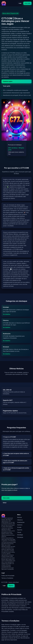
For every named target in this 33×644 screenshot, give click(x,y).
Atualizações (21, 522)
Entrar (5, 503)
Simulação (20, 537)
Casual (19, 532)
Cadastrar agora (8, 81)
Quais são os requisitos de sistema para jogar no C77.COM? (15, 462)
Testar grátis (7, 86)
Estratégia (20, 535)
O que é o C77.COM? (10, 437)
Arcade (19, 527)
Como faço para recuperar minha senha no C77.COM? (16, 454)
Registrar (11, 586)
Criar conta (27, 3)
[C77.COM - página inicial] (4, 3)
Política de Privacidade (8, 576)
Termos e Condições (7, 578)
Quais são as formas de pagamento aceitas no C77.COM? (16, 469)
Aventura (20, 525)
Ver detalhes (7, 314)
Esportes (20, 530)
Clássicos (20, 520)
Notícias (20, 517)
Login (20, 3)
